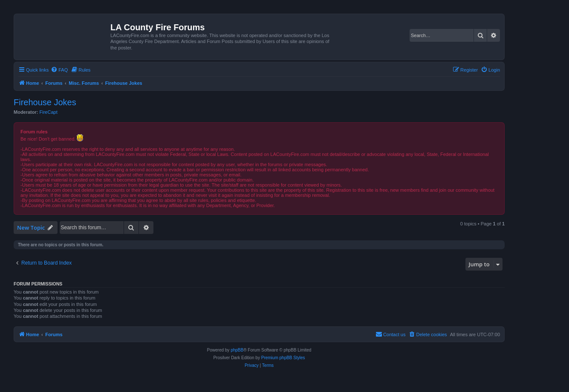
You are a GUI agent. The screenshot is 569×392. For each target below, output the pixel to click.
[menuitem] (59, 70)
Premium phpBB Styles (283, 358)
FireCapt (49, 112)
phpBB (237, 350)
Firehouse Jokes (45, 102)
